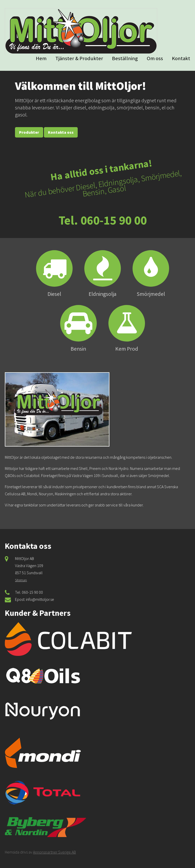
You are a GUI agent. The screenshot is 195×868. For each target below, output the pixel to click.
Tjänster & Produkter (79, 58)
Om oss (155, 58)
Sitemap (21, 580)
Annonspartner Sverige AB (54, 852)
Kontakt (181, 58)
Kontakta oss (61, 132)
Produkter (29, 132)
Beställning (125, 58)
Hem (41, 58)
